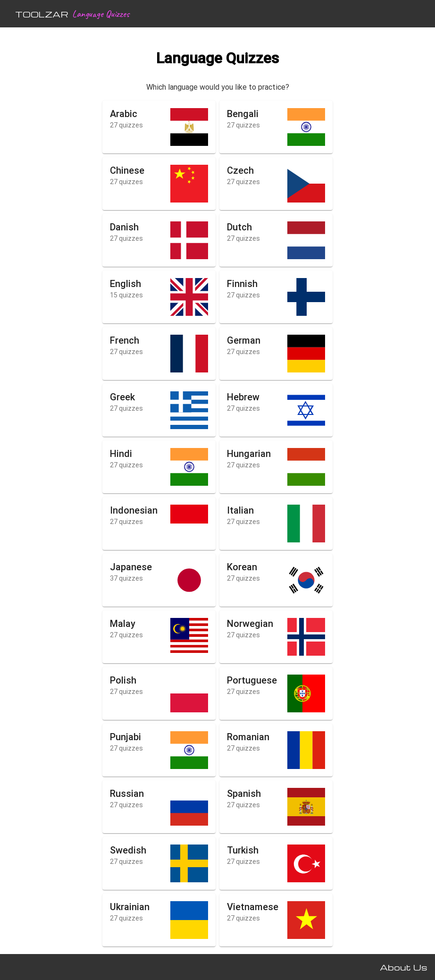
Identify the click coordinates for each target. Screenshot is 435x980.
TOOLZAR (42, 14)
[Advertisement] (40, 184)
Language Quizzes (101, 14)
